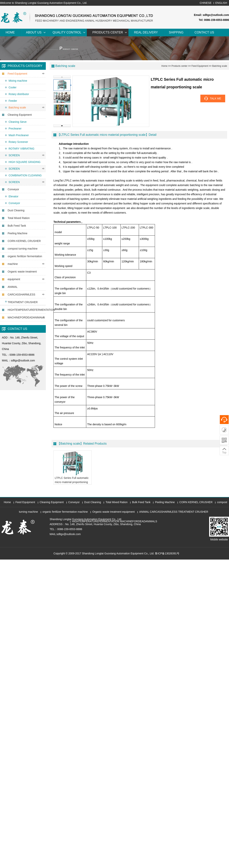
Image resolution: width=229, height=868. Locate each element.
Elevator (13, 196)
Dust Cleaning (16, 210)
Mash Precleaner (19, 135)
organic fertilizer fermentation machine (25, 260)
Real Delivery (146, 32)
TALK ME (216, 98)
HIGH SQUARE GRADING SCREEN (25, 165)
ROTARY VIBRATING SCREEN (21, 152)
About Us (34, 32)
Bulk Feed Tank (17, 226)
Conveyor (13, 189)
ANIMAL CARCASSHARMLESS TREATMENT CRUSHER (23, 294)
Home (10, 32)
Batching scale (17, 107)
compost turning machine (23, 249)
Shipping (176, 32)
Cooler (12, 87)
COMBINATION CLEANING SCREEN (25, 179)
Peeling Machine (18, 233)
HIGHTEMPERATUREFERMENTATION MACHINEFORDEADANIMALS (27, 314)
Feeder (13, 101)
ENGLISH (221, 3)
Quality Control (67, 32)
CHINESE (206, 3)
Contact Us (204, 32)
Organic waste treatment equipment (22, 275)
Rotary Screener (18, 142)
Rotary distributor (19, 94)
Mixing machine (18, 81)
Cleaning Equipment (20, 115)
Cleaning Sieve (18, 122)
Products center (108, 32)
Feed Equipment (17, 74)
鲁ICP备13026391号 (167, 553)
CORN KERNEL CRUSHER (24, 241)
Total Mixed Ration (19, 218)
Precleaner (15, 129)
